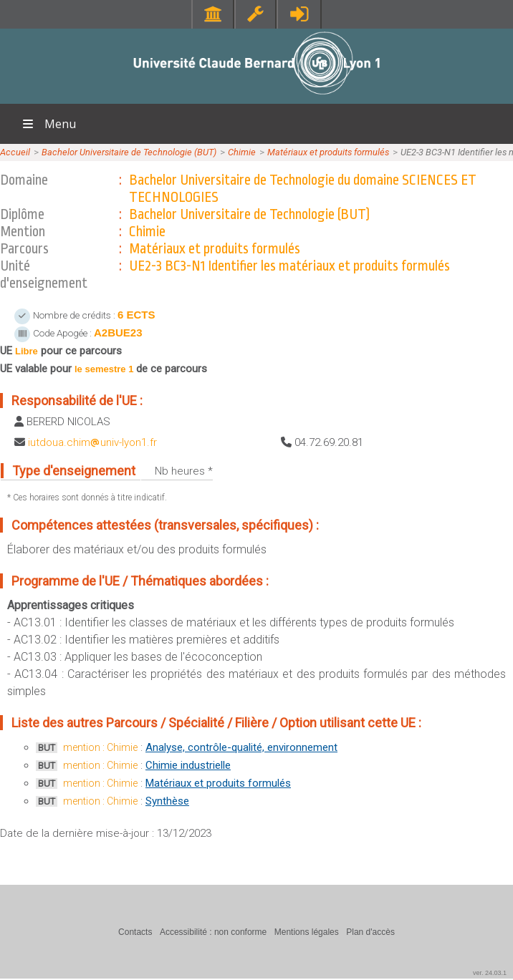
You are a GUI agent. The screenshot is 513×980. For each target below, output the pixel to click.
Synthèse (167, 801)
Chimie (242, 152)
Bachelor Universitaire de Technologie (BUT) (129, 152)
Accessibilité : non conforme (213, 932)
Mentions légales (307, 932)
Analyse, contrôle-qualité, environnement (241, 747)
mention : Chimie (100, 747)
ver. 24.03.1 (490, 973)
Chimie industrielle (188, 765)
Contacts (135, 932)
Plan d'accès (370, 932)
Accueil (15, 152)
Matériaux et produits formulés (328, 152)
